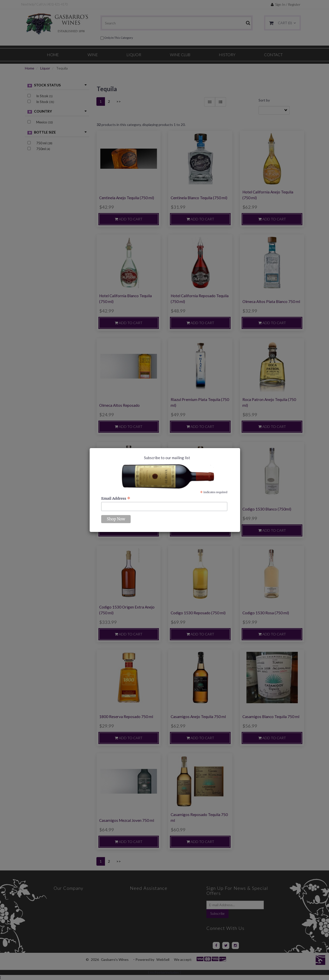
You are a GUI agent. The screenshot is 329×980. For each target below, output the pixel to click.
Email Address (116, 498)
